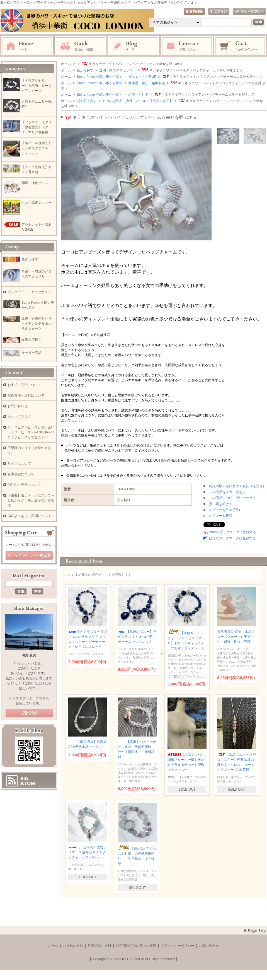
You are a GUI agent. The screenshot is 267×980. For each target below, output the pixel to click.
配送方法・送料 (99, 946)
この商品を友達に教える (227, 492)
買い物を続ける (221, 504)
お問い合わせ (187, 46)
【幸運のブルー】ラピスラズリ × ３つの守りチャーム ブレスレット (137, 637)
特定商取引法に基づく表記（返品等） (237, 486)
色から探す (85, 70)
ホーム (27, 46)
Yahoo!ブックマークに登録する (233, 532)
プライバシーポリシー (178, 946)
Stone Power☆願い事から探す (99, 77)
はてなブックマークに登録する (232, 538)
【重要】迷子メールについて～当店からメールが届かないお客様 (31, 500)
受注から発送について (24, 485)
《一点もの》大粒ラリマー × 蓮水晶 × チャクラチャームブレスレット (88, 852)
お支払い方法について (24, 385)
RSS (24, 778)
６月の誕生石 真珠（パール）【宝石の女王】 (137, 101)
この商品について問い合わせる (232, 498)
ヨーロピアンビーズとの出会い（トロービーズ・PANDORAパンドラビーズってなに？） (31, 432)
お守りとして (138, 95)
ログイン (219, 12)
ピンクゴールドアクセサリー (29, 292)
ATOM (28, 783)
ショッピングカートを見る (29, 556)
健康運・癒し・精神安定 (146, 83)
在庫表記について (21, 474)
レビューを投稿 (221, 516)
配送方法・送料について (26, 395)
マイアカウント (249, 12)
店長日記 (29, 713)
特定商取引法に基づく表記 (136, 946)
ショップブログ (19, 417)
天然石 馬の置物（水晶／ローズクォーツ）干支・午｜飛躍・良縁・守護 (236, 637)
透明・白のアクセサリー (117, 70)
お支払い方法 (73, 946)
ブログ (134, 46)
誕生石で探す (86, 101)
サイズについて (19, 464)
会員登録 (194, 12)
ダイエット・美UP (142, 77)
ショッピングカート (241, 46)
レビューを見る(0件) (224, 510)
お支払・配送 (81, 46)
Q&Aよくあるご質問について (29, 516)
